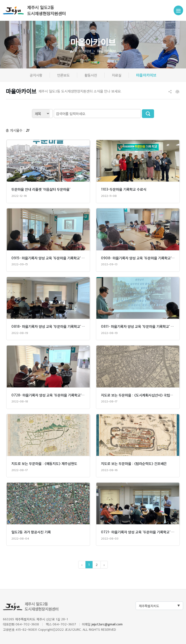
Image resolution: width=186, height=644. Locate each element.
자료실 (117, 75)
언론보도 (63, 75)
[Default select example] (159, 606)
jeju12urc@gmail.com (107, 624)
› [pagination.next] (104, 565)
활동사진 (91, 75)
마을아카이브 (146, 75)
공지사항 (36, 75)
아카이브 (85, 51)
